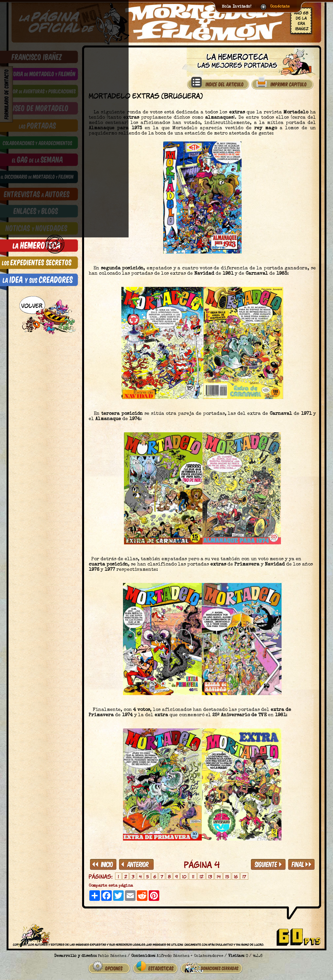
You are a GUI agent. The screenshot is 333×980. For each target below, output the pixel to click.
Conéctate (280, 7)
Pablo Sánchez (112, 954)
